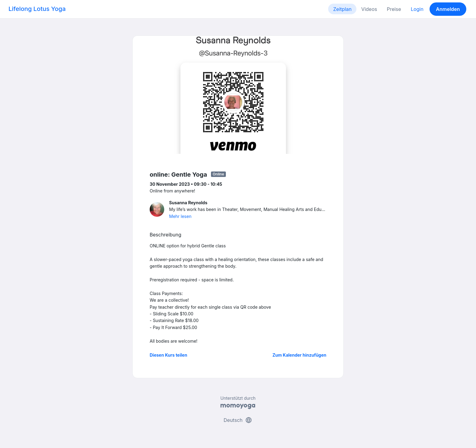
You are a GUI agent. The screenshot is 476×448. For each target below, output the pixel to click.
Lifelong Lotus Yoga (37, 9)
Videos (369, 9)
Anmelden (448, 9)
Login (417, 9)
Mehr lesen (180, 216)
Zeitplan (342, 9)
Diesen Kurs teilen (168, 355)
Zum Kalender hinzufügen (299, 355)
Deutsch (238, 420)
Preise (394, 9)
